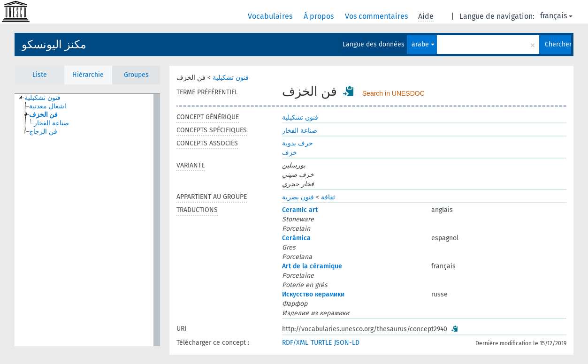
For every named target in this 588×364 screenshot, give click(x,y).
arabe (423, 44)
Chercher (558, 44)
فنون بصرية (298, 197)
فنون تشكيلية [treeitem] (42, 98)
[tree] (87, 220)
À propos (320, 16)
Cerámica (296, 238)
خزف (290, 153)
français (556, 16)
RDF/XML (295, 343)
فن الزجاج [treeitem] (43, 132)
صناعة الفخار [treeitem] (51, 123)
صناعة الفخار (300, 131)
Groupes (136, 75)
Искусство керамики (313, 294)
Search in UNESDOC (393, 93)
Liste (40, 75)
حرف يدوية (298, 143)
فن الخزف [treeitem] (43, 115)
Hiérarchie (88, 75)
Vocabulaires (271, 16)
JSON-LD (347, 343)
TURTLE (321, 343)
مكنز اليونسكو (54, 45)
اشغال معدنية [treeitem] (48, 106)
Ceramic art (300, 210)
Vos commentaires (377, 16)
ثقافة (328, 197)
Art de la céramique (312, 266)
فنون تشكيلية (231, 78)
